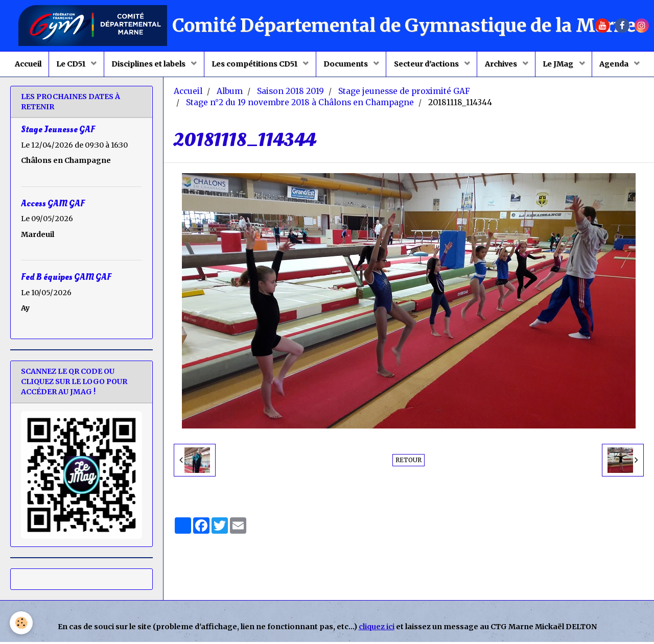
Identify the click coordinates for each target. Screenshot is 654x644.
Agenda (617, 64)
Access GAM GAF (53, 205)
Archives (503, 64)
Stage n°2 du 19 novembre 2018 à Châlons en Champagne (300, 104)
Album (230, 93)
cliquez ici (377, 629)
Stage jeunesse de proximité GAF (404, 93)
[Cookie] (22, 623)
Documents (346, 64)
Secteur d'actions (428, 64)
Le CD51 (70, 64)
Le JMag (561, 64)
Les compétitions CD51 (255, 64)
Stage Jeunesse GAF (58, 132)
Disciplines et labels (148, 64)
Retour (408, 462)
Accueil (26, 64)
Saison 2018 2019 (290, 93)
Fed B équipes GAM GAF (66, 279)
